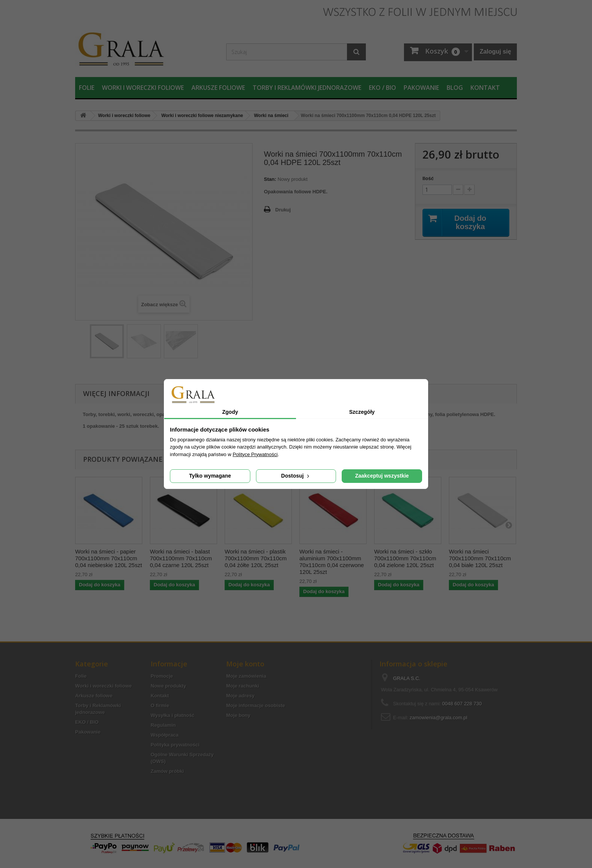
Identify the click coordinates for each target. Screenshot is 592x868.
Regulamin (163, 725)
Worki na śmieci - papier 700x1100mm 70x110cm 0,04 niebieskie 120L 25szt (109, 558)
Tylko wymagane (210, 476)
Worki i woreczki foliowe (143, 88)
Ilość (428, 178)
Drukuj (283, 210)
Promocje (162, 676)
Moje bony (238, 715)
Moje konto (245, 664)
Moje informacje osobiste (256, 705)
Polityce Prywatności (255, 454)
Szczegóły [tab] (362, 412)
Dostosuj (296, 476)
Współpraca (165, 735)
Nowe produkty (168, 686)
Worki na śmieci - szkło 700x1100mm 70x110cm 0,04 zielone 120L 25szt (405, 558)
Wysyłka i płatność (173, 715)
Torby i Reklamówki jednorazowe (307, 88)
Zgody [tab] (230, 412)
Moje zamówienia (246, 676)
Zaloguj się (495, 52)
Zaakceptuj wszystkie (382, 476)
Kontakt (485, 88)
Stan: (270, 179)
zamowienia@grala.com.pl (439, 718)
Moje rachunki (243, 686)
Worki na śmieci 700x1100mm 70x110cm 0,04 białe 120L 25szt (480, 558)
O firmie (160, 705)
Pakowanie (421, 88)
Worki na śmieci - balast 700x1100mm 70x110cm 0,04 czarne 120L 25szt (181, 558)
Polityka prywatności (175, 745)
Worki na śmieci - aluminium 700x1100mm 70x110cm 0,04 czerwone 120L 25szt (332, 562)
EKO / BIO (382, 88)
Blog (455, 88)
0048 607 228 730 (462, 704)
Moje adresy (240, 696)
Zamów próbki (167, 771)
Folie (87, 88)
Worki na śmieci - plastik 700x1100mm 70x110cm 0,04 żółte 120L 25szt (256, 558)
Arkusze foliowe (218, 88)
